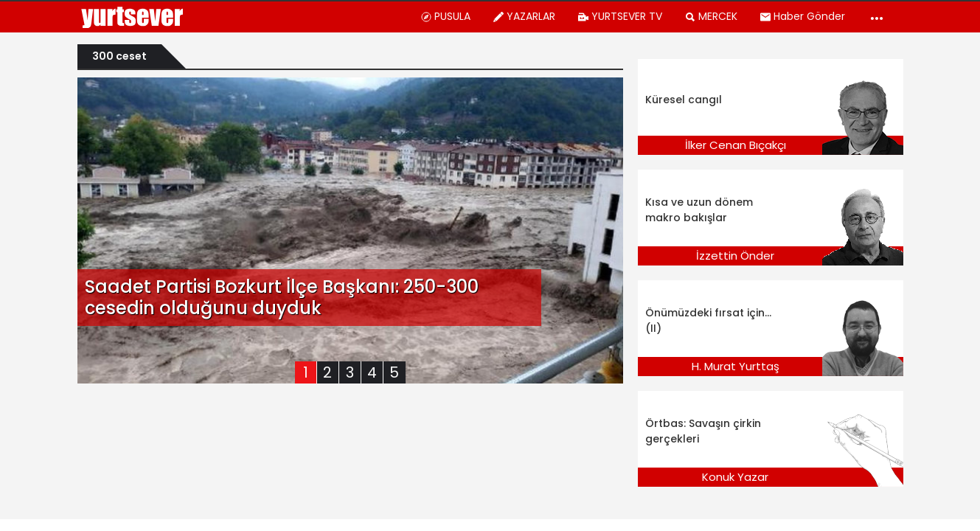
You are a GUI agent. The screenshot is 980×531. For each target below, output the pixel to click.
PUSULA (445, 16)
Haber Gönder (802, 16)
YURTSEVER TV (620, 16)
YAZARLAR (524, 16)
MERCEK (711, 16)
